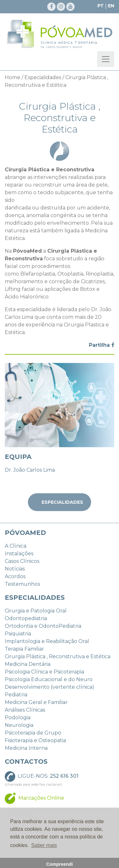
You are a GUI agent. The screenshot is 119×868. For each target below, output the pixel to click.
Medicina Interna (26, 748)
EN (111, 6)
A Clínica (16, 546)
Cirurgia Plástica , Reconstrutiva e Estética (58, 656)
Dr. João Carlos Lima (30, 470)
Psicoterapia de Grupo (33, 733)
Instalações (19, 554)
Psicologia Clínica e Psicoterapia (44, 672)
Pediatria (16, 695)
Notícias (15, 569)
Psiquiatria (18, 634)
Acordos (15, 576)
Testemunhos (22, 584)
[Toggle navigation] (106, 59)
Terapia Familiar (24, 649)
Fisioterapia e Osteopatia (35, 740)
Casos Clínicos (22, 561)
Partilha (102, 345)
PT (101, 6)
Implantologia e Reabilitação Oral (47, 641)
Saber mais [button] (44, 845)
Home (13, 77)
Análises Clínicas (25, 710)
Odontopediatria (26, 618)
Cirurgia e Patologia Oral (36, 611)
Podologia (18, 718)
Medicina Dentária (28, 664)
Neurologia (19, 725)
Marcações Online (41, 798)
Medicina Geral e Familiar (36, 702)
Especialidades (43, 77)
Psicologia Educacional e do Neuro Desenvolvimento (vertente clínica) (50, 683)
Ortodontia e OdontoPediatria (43, 626)
